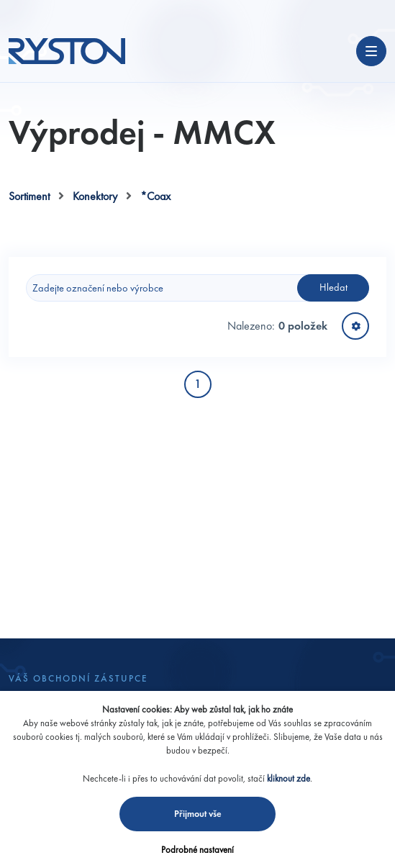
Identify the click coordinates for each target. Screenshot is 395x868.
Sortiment (29, 196)
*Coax (155, 196)
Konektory (95, 196)
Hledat (333, 287)
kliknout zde (289, 778)
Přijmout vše (198, 814)
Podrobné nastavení (197, 850)
